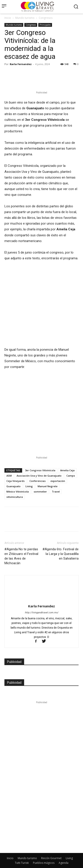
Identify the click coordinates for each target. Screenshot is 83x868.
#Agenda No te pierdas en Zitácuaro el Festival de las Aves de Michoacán (21, 548)
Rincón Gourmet (51, 850)
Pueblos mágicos (44, 855)
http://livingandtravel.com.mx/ (42, 605)
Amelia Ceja (67, 462)
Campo (71, 468)
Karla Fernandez (21, 64)
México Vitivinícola (18, 484)
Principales (45, 25)
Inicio (8, 18)
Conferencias (38, 473)
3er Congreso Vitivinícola (40, 462)
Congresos (46, 18)
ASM (9, 468)
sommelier (40, 484)
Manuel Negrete (48, 478)
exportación (58, 473)
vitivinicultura (15, 489)
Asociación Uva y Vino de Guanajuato (39, 468)
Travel (56, 484)
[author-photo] (42, 575)
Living (29, 478)
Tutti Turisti (22, 855)
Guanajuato (14, 478)
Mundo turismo (25, 18)
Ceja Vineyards (15, 473)
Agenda (64, 855)
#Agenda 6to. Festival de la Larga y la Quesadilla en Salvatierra (61, 546)
